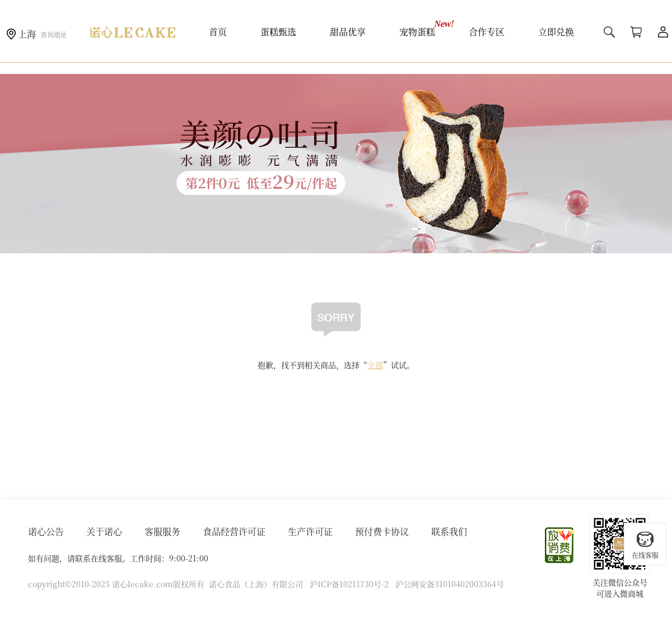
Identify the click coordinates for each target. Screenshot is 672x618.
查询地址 (54, 34)
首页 (218, 32)
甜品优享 (348, 32)
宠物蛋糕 (417, 32)
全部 (375, 365)
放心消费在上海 (560, 545)
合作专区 (487, 32)
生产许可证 (310, 531)
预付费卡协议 (382, 531)
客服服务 (162, 531)
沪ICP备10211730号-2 (349, 584)
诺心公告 (46, 531)
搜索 (609, 32)
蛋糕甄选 (278, 32)
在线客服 (645, 545)
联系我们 (449, 531)
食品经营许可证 (234, 531)
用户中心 (663, 32)
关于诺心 (104, 531)
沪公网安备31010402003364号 (450, 584)
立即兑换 (556, 32)
